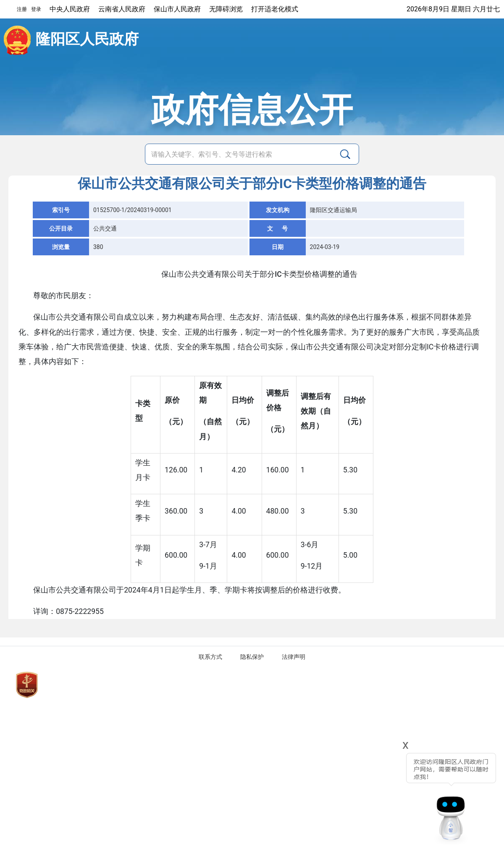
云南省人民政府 (122, 9)
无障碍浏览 (226, 9)
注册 (22, 9)
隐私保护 (252, 657)
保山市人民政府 (177, 9)
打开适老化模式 (275, 9)
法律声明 (294, 657)
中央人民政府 (70, 9)
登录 (36, 9)
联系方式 (210, 657)
